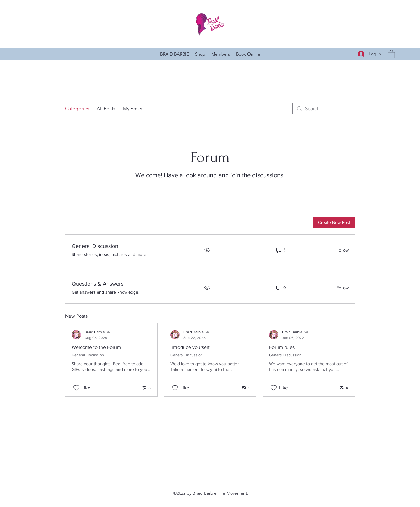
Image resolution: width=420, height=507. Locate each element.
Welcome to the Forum (96, 347)
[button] (391, 54)
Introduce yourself (190, 347)
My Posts (133, 109)
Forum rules (282, 347)
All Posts (106, 109)
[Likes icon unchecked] (76, 388)
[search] (324, 109)
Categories (77, 109)
